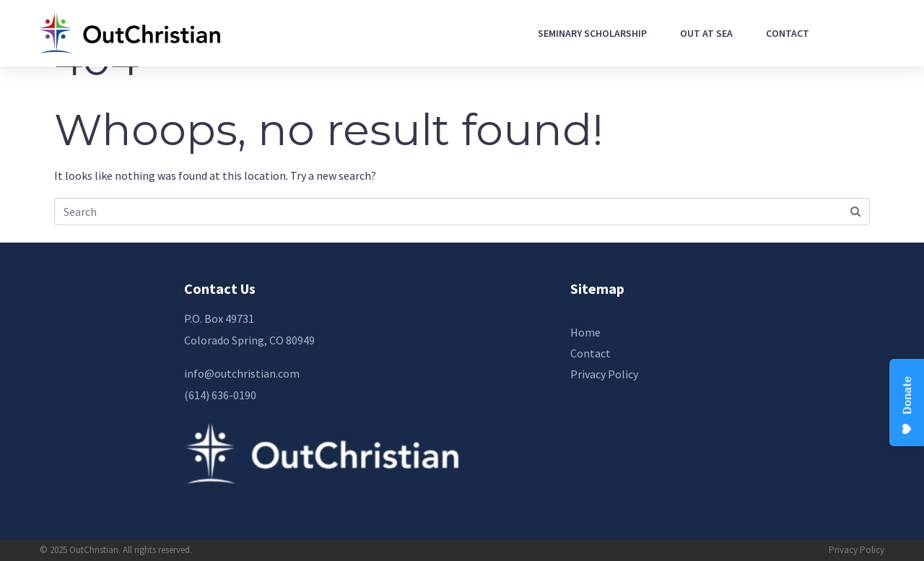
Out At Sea (706, 33)
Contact (788, 33)
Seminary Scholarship (592, 33)
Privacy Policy (857, 550)
